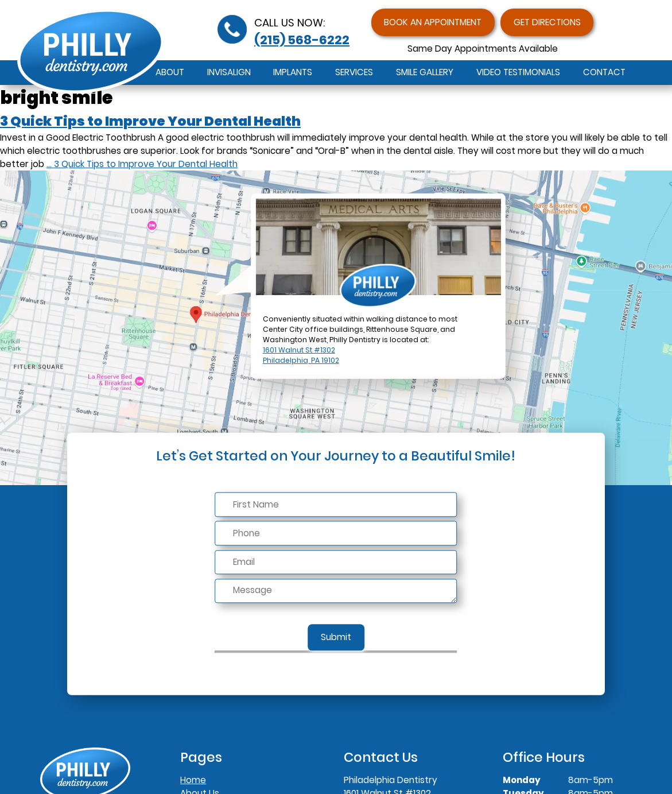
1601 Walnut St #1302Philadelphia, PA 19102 (301, 355)
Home (193, 780)
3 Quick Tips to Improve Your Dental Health (150, 121)
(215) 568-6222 (302, 40)
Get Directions (547, 22)
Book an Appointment (433, 22)
